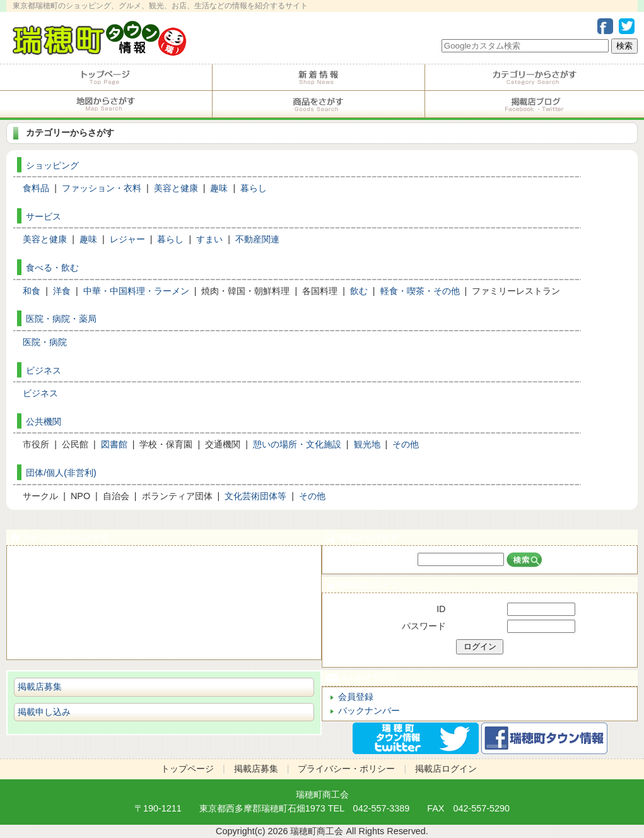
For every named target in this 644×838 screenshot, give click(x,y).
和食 (32, 291)
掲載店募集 (40, 687)
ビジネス (44, 370)
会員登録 (356, 697)
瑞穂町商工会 (322, 794)
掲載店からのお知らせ (319, 78)
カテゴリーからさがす (535, 78)
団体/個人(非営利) (61, 473)
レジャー (127, 239)
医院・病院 (45, 342)
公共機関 (44, 422)
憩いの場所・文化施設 (297, 444)
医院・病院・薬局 (61, 319)
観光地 (367, 444)
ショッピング (52, 165)
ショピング (164, 617)
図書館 (114, 444)
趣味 (219, 188)
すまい (209, 239)
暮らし (254, 188)
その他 (406, 444)
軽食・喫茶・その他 (420, 291)
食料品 (36, 188)
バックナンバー (369, 711)
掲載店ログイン (479, 585)
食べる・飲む (52, 268)
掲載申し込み (44, 712)
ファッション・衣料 (102, 188)
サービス (44, 216)
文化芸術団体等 (255, 496)
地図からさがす (106, 104)
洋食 (62, 291)
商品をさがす (319, 104)
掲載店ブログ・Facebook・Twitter (535, 104)
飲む (359, 291)
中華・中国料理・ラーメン (136, 291)
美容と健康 (176, 188)
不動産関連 (257, 239)
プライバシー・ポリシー (346, 769)
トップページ (106, 78)
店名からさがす (479, 537)
